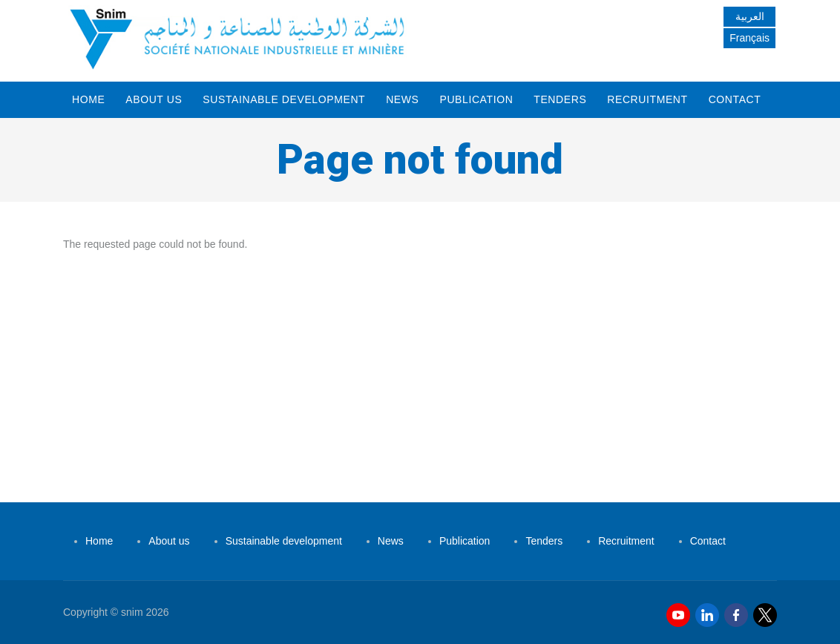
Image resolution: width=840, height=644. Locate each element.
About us (154, 99)
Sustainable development (284, 99)
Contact (735, 99)
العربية (750, 16)
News (402, 99)
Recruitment (647, 99)
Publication (476, 99)
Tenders (560, 99)
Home (88, 99)
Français (749, 38)
